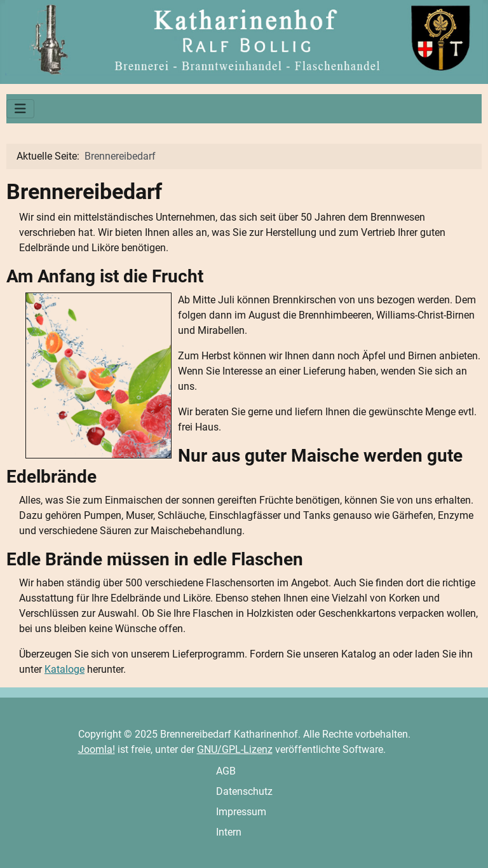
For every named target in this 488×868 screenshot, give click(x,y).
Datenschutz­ (244, 791)
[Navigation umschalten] (20, 109)
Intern (229, 832)
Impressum (241, 812)
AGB (226, 771)
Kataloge (64, 669)
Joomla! (97, 749)
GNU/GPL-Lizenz (235, 749)
